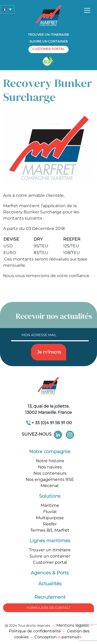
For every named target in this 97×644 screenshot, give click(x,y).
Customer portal (50, 562)
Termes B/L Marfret (50, 530)
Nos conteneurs (50, 473)
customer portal (48, 49)
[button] (7, 9)
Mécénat (50, 486)
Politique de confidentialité (35, 631)
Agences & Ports (50, 573)
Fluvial (50, 512)
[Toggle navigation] (87, 10)
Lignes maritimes (50, 541)
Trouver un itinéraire (50, 550)
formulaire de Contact (49, 608)
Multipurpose (50, 518)
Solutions (50, 496)
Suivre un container (49, 41)
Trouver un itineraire (48, 35)
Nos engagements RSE (50, 479)
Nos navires (50, 467)
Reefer (50, 524)
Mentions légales (73, 625)
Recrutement (50, 597)
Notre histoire (50, 461)
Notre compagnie (50, 452)
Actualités (50, 584)
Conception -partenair (58, 637)
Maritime (50, 505)
